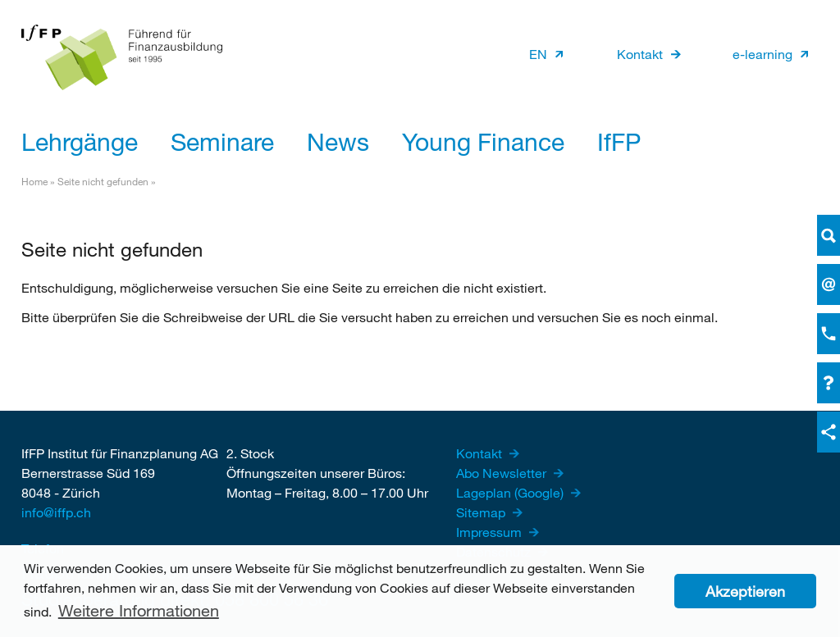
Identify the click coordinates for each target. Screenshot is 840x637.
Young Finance (483, 141)
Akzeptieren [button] (745, 591)
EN (538, 54)
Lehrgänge (80, 141)
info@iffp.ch (56, 512)
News (338, 141)
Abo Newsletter (503, 473)
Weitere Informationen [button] (139, 610)
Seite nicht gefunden (103, 181)
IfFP (619, 141)
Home (34, 181)
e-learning (762, 54)
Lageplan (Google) (511, 492)
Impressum (491, 532)
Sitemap (482, 512)
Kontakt (640, 54)
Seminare (222, 141)
